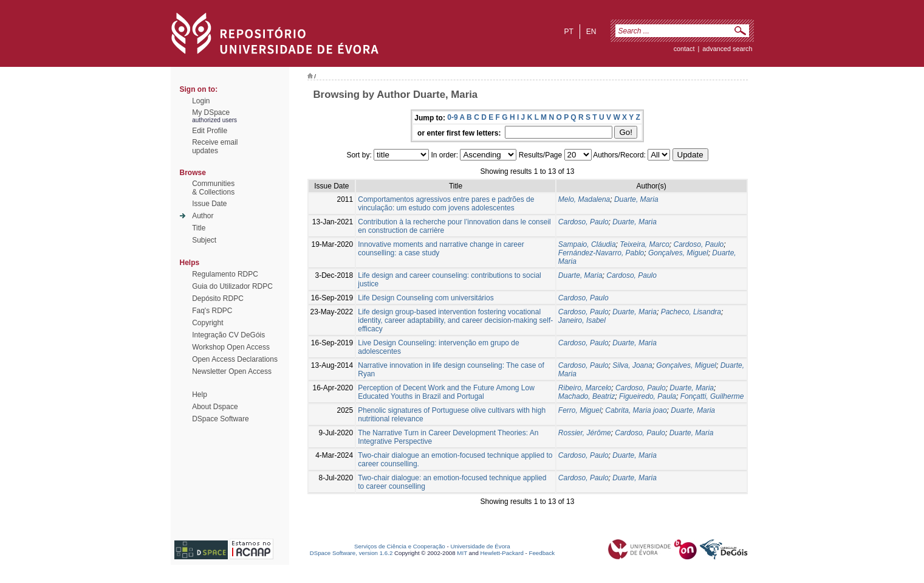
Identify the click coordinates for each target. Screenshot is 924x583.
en (591, 32)
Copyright (207, 323)
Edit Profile (210, 131)
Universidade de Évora (480, 546)
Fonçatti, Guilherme (712, 396)
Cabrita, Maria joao (636, 410)
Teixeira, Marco (645, 244)
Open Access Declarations (235, 359)
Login (201, 101)
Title (199, 228)
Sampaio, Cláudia (587, 244)
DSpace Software (220, 419)
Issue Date (209, 204)
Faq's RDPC (212, 311)
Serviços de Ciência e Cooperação (400, 546)
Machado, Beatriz (587, 396)
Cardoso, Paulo (583, 222)
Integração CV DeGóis (228, 335)
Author (203, 216)
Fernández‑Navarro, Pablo (601, 253)
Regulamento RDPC (225, 274)
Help (200, 395)
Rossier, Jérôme (585, 433)
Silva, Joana (632, 365)
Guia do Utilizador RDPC (232, 286)
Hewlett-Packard (502, 553)
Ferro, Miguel (580, 410)
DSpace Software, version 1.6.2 (351, 553)
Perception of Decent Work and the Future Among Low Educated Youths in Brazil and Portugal (446, 392)
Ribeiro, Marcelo (585, 388)
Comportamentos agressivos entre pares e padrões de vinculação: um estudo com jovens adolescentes (446, 204)
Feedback (542, 553)
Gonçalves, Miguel (678, 253)
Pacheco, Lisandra (691, 312)
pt (568, 32)
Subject (204, 240)
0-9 (452, 117)
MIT (462, 553)
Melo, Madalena (584, 199)
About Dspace (215, 407)
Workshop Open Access (231, 347)
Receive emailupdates (215, 147)
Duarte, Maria (636, 199)
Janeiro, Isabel (582, 320)
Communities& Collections (213, 188)
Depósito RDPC (218, 298)
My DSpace (211, 112)
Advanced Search (727, 49)
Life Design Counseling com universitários (426, 298)
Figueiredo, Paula (648, 396)
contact (684, 49)
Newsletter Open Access (232, 371)
